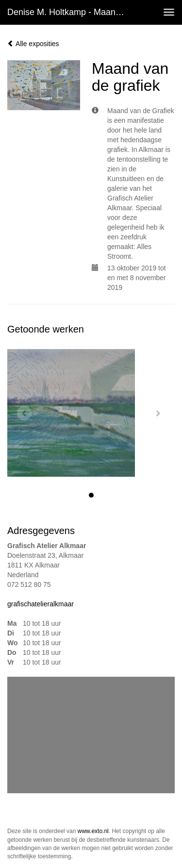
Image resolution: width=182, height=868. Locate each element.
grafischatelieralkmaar (41, 604)
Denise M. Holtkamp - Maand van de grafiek (70, 12)
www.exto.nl (93, 831)
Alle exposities (33, 44)
